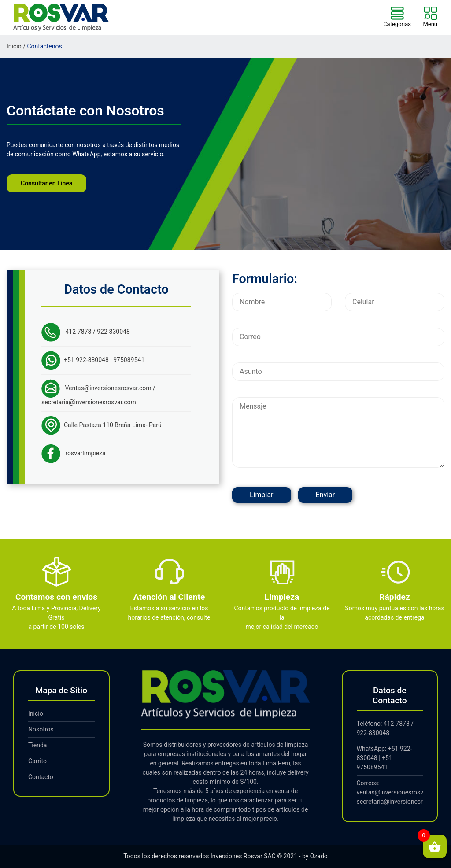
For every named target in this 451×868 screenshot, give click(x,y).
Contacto (41, 777)
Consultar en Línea (46, 183)
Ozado (319, 856)
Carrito (37, 761)
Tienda (37, 745)
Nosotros (41, 729)
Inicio (14, 46)
